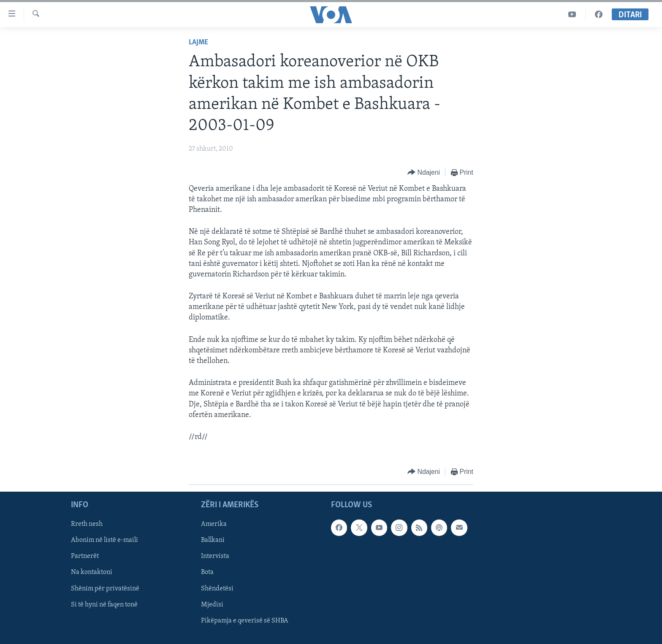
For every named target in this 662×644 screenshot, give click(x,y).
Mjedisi (212, 605)
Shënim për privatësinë (105, 589)
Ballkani (213, 541)
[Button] (424, 173)
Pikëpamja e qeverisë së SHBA (245, 621)
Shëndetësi (217, 589)
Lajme (198, 42)
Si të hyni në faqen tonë (104, 605)
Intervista (215, 557)
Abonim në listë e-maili (104, 541)
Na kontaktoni (92, 573)
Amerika (214, 525)
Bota (207, 573)
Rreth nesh (87, 525)
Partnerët (85, 557)
